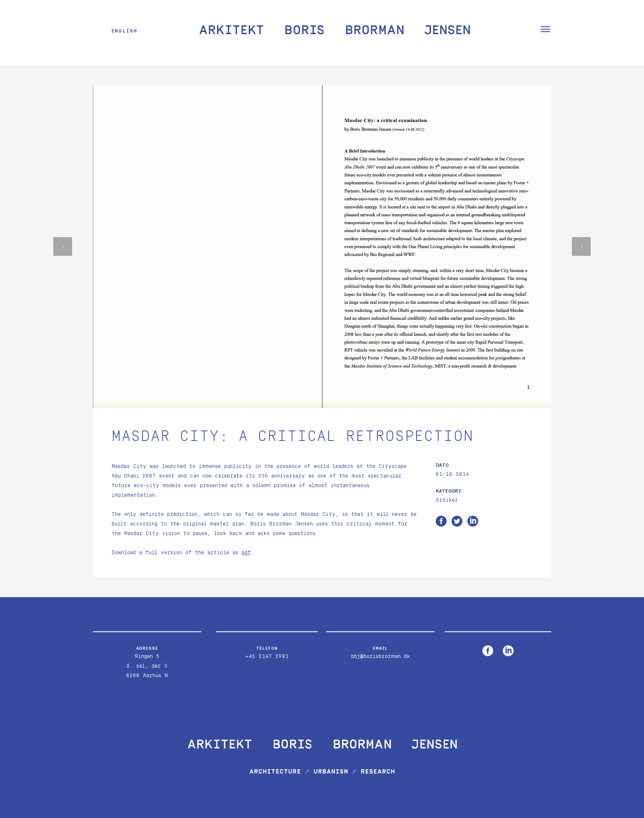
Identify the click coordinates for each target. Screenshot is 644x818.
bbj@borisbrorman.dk (381, 657)
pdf (246, 553)
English (125, 31)
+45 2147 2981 (267, 657)
